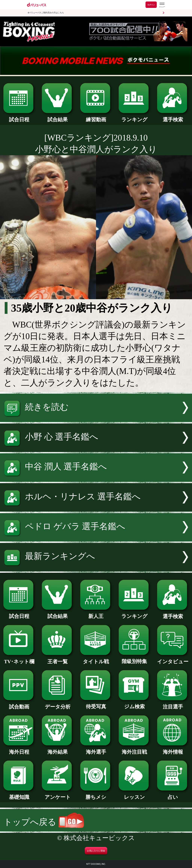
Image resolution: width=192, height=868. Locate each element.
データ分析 (58, 704)
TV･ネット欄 (19, 659)
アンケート (58, 795)
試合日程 (19, 117)
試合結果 (58, 117)
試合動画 (19, 704)
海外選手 (96, 749)
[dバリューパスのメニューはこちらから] (162, 5)
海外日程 (19, 749)
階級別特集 (134, 659)
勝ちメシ (96, 795)
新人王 (96, 614)
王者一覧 (58, 659)
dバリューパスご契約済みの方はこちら (46, 13)
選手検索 (173, 117)
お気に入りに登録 (96, 851)
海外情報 (173, 749)
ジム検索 (134, 704)
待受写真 (96, 704)
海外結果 (58, 749)
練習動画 (96, 117)
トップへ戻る (44, 822)
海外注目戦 (134, 749)
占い (173, 795)
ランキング (134, 117)
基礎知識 (19, 795)
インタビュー (173, 659)
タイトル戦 (96, 659)
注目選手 (173, 704)
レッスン (134, 795)
